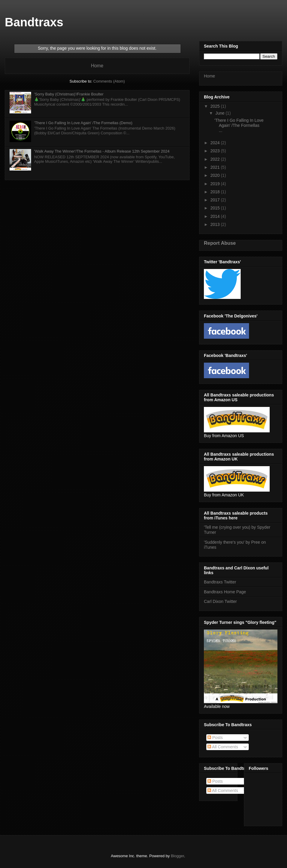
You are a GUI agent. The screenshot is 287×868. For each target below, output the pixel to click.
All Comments (223, 747)
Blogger (177, 856)
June (220, 113)
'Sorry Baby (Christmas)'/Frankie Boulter (69, 94)
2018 (216, 192)
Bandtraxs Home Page (225, 592)
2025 (216, 106)
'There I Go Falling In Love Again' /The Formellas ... (239, 125)
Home (97, 66)
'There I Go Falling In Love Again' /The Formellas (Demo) (83, 123)
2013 (216, 224)
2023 (216, 151)
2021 (216, 167)
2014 (216, 216)
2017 (216, 200)
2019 (216, 184)
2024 (216, 143)
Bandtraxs (34, 22)
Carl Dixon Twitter (220, 601)
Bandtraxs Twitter (220, 582)
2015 (216, 208)
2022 (216, 159)
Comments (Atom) (109, 81)
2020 (216, 175)
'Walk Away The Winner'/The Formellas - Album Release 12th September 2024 (102, 151)
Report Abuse (220, 243)
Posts (215, 738)
